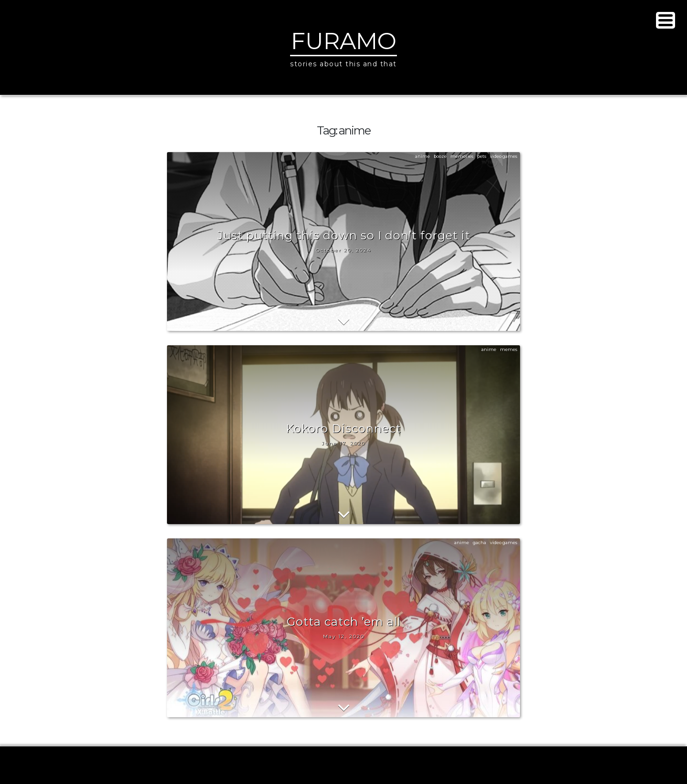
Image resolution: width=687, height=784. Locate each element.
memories (462, 156)
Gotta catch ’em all (344, 622)
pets (482, 156)
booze (440, 156)
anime (422, 156)
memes (509, 349)
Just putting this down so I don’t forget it (344, 235)
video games (504, 156)
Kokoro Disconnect (343, 428)
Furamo (344, 41)
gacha (479, 542)
